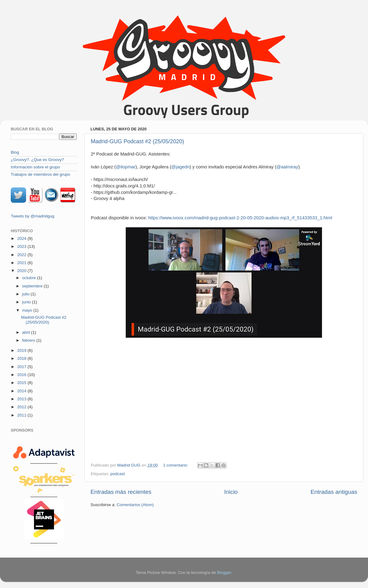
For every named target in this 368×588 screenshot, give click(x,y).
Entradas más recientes (121, 492)
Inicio (231, 492)
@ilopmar (126, 167)
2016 (22, 375)
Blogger (224, 573)
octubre (30, 278)
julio (26, 294)
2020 (22, 271)
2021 (22, 263)
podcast (118, 474)
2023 (22, 246)
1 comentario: (176, 465)
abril (27, 332)
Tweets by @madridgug (33, 216)
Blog (15, 152)
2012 (22, 407)
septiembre (33, 286)
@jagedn (181, 167)
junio (27, 302)
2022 (22, 255)
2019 (22, 350)
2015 (22, 383)
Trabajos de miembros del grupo (40, 174)
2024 (22, 238)
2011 (22, 415)
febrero (29, 340)
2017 (22, 367)
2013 (22, 399)
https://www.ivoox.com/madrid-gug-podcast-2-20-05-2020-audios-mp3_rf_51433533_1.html (240, 218)
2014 (22, 391)
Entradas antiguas (334, 492)
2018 (22, 358)
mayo (28, 310)
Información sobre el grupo (35, 167)
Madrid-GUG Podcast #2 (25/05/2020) (137, 141)
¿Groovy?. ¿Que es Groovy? (37, 160)
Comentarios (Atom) (135, 505)
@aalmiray (287, 167)
